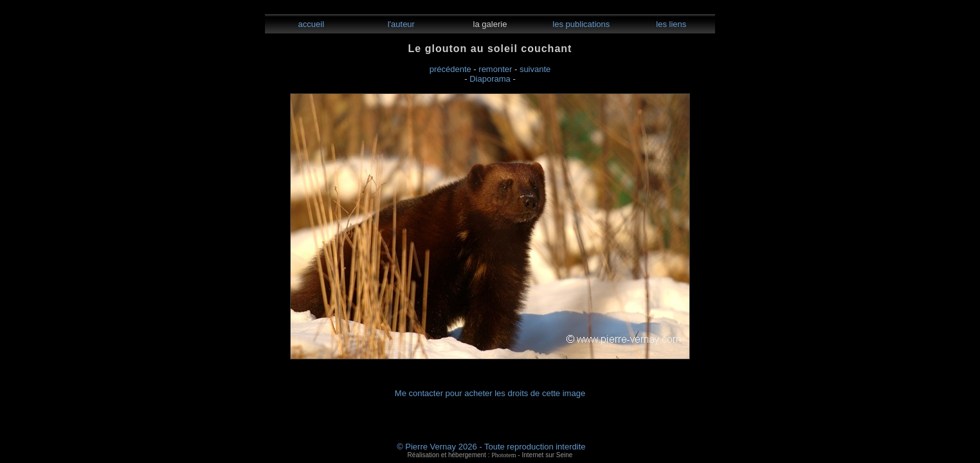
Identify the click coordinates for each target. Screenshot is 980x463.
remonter (495, 69)
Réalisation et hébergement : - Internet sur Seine (490, 455)
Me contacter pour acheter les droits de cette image (490, 393)
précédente (450, 69)
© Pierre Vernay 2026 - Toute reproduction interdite (491, 447)
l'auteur (400, 24)
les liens (670, 24)
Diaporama (490, 79)
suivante (535, 69)
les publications (580, 24)
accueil (310, 24)
